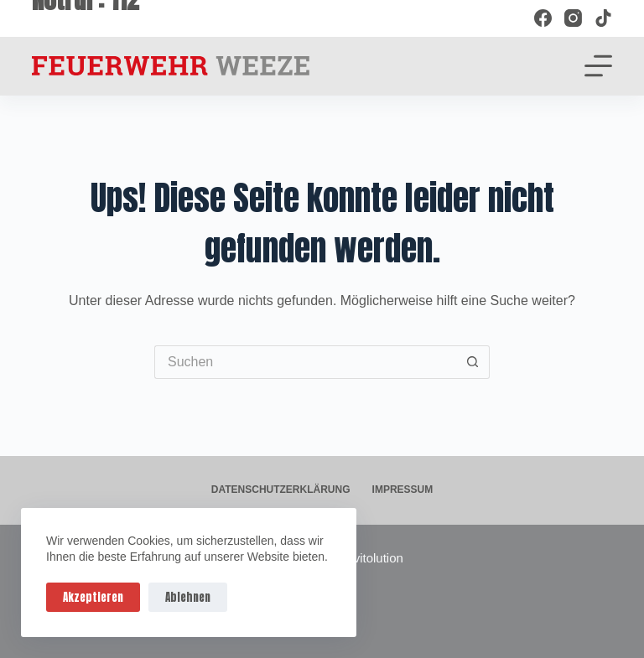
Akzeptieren (93, 597)
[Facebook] (543, 18)
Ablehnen (188, 597)
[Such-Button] (473, 362)
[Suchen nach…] (305, 362)
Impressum (403, 490)
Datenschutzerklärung (281, 490)
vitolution (379, 558)
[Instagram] (573, 18)
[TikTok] (603, 18)
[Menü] (598, 66)
